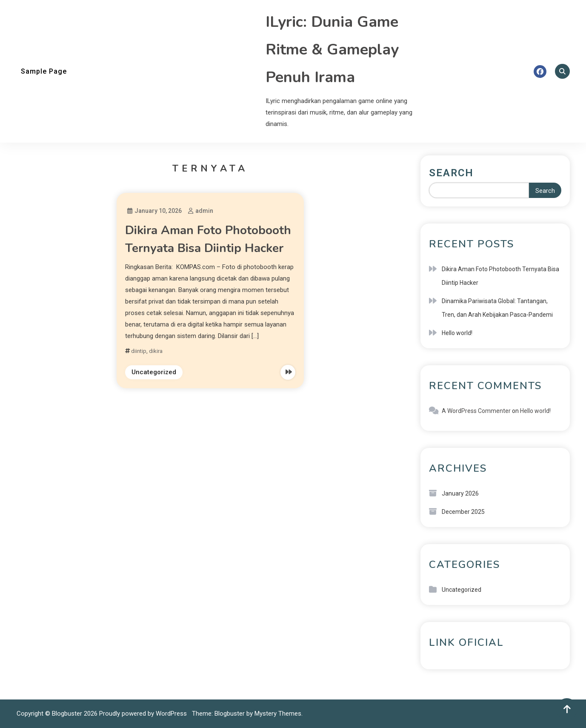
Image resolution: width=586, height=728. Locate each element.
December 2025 (463, 512)
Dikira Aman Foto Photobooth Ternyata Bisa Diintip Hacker (500, 276)
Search (451, 173)
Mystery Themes (278, 714)
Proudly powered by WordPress (144, 714)
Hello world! (457, 333)
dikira (156, 351)
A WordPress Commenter (476, 411)
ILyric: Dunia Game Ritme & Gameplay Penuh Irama (332, 50)
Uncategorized (154, 372)
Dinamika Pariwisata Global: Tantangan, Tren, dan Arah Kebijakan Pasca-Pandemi (497, 308)
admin (204, 211)
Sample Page (44, 71)
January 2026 (460, 493)
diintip (139, 351)
